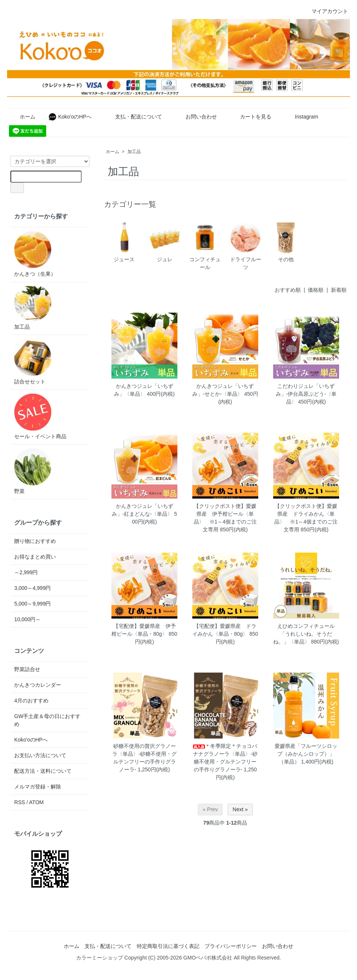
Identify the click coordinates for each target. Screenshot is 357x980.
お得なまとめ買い (35, 557)
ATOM (36, 802)
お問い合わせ (196, 117)
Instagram (301, 117)
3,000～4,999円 (32, 588)
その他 (286, 242)
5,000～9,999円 (32, 604)
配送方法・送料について (43, 771)
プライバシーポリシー (231, 946)
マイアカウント (326, 11)
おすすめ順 (288, 290)
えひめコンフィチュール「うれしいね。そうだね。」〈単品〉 (304, 634)
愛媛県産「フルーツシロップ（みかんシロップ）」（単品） (306, 754)
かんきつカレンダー (38, 685)
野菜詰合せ (27, 669)
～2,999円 (26, 572)
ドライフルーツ (245, 246)
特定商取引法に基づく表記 (168, 946)
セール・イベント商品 (40, 416)
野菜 (33, 471)
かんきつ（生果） (35, 254)
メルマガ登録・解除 (38, 787)
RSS (20, 802)
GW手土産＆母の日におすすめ (47, 720)
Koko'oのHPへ (70, 117)
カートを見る (250, 117)
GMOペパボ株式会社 (208, 958)
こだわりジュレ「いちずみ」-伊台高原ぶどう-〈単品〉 (306, 394)
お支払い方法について (40, 755)
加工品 (134, 152)
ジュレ (165, 242)
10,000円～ (27, 619)
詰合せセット (33, 362)
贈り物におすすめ (35, 541)
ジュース (124, 242)
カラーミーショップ (99, 958)
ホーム (22, 117)
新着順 (339, 290)
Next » (240, 809)
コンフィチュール (205, 246)
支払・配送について (133, 117)
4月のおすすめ (31, 701)
